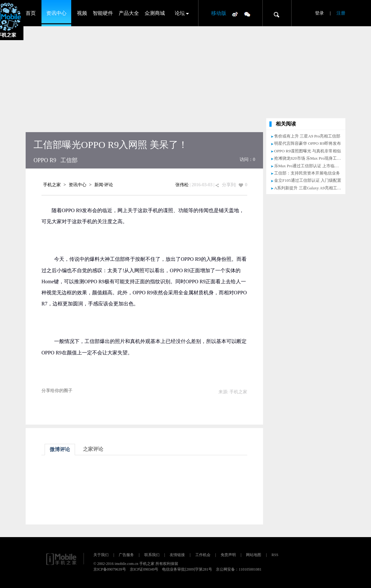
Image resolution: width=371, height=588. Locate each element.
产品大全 (129, 13)
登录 (319, 13)
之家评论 (93, 449)
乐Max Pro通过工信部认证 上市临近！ (308, 166)
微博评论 (60, 449)
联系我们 (152, 555)
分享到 (229, 185)
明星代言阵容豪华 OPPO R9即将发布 (308, 143)
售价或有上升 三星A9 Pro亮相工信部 (307, 136)
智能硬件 (103, 13)
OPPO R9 (45, 160)
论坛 (180, 13)
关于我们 (101, 555)
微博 (235, 14)
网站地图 (254, 555)
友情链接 (177, 555)
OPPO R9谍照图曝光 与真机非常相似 (308, 151)
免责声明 (228, 555)
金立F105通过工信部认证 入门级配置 (308, 180)
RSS (275, 555)
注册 (341, 13)
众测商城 (155, 13)
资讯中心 (56, 13)
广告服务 (126, 555)
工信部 (69, 160)
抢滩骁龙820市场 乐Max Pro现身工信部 (310, 158)
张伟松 (182, 185)
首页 (31, 13)
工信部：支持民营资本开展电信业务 (307, 173)
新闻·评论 (104, 185)
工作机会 (203, 555)
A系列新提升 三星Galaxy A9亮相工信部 (310, 188)
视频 (82, 13)
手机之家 (52, 185)
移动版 (219, 13)
